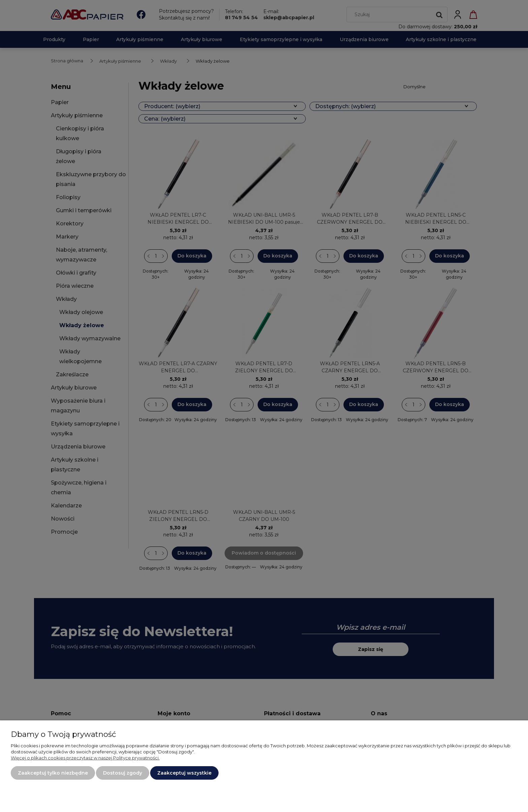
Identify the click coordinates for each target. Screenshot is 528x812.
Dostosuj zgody (123, 773)
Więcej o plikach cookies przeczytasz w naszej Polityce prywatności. (85, 758)
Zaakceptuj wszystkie (184, 773)
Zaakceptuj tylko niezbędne (53, 773)
